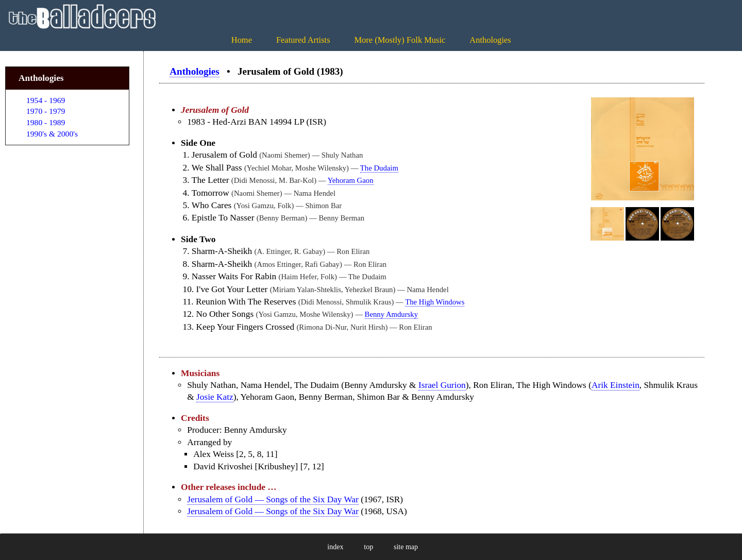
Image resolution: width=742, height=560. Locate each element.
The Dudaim (379, 168)
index (335, 547)
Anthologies (490, 40)
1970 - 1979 (46, 111)
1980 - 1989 (46, 122)
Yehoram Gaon (351, 180)
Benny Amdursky (391, 314)
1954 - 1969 (46, 100)
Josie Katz (215, 397)
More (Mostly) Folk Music (400, 40)
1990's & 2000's (52, 134)
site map (406, 547)
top (368, 547)
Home (242, 40)
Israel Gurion (442, 385)
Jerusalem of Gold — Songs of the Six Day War (273, 499)
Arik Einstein (615, 385)
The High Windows (435, 302)
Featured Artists (303, 40)
